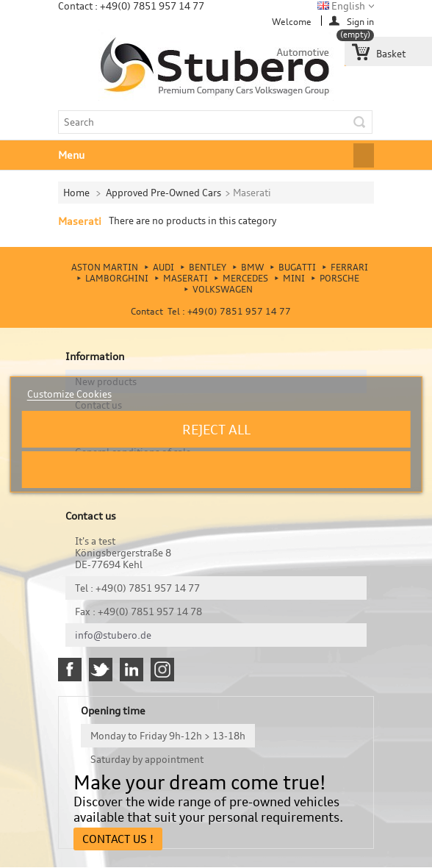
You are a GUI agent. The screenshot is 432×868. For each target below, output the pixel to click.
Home (76, 193)
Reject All (216, 429)
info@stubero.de (113, 635)
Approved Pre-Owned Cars (163, 193)
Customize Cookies (69, 394)
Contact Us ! (118, 839)
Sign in (360, 21)
